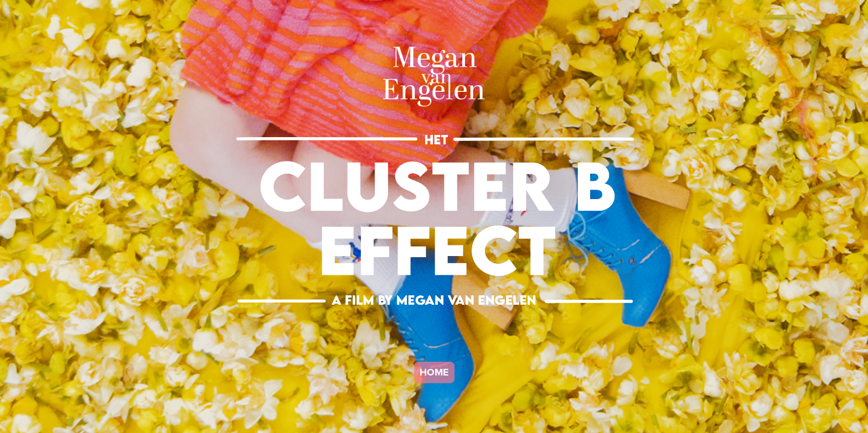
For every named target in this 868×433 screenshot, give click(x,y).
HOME (434, 372)
